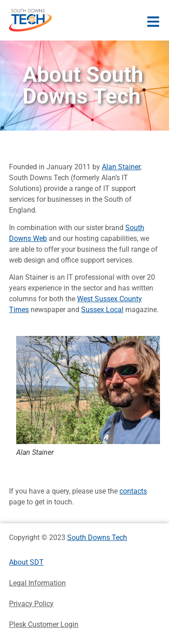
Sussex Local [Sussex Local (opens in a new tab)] (102, 310)
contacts (133, 491)
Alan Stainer (121, 167)
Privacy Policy (31, 604)
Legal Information (37, 583)
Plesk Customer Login (44, 624)
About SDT (26, 562)
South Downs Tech (97, 537)
